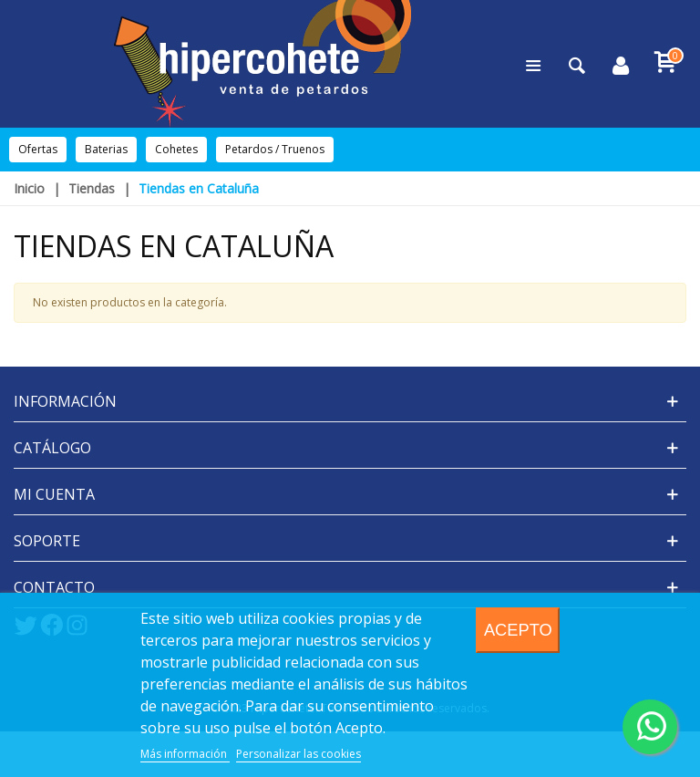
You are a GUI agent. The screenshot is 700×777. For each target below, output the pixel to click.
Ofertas (38, 149)
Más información (185, 754)
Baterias (106, 149)
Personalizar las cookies (299, 754)
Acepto (518, 630)
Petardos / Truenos (275, 149)
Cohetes (176, 149)
